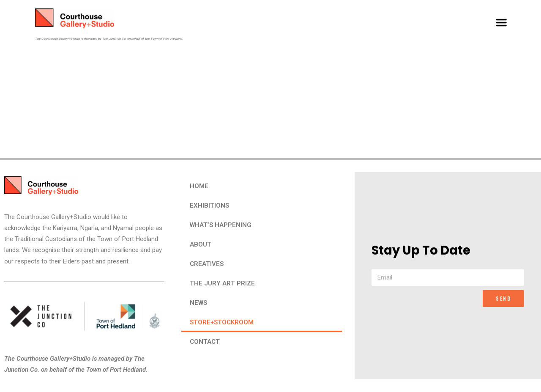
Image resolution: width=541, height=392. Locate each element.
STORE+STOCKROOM (222, 322)
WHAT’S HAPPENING (221, 225)
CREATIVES (207, 264)
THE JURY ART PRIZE (222, 283)
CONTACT (205, 342)
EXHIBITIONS (209, 206)
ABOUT (201, 244)
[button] (501, 22)
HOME (199, 186)
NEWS (198, 303)
